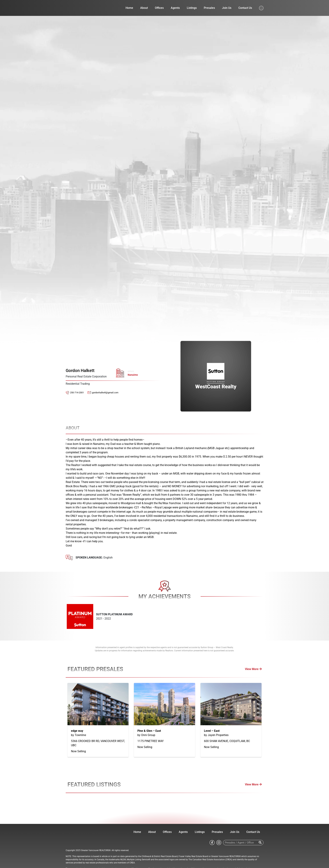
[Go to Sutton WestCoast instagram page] (219, 842)
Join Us (227, 8)
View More (253, 669)
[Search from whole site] (261, 8)
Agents (175, 8)
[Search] (260, 843)
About (144, 8)
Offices (159, 8)
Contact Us (245, 8)
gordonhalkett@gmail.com (105, 393)
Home (129, 8)
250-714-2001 (77, 393)
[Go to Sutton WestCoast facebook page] (212, 842)
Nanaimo (133, 375)
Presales (209, 8)
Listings (192, 8)
